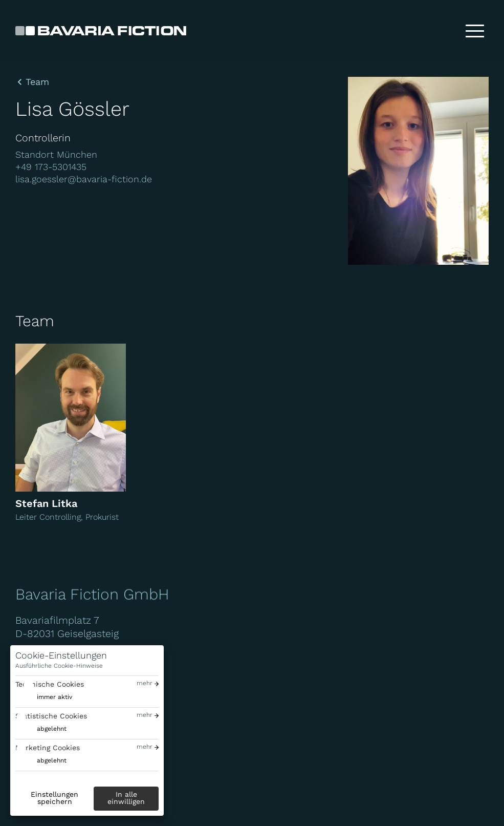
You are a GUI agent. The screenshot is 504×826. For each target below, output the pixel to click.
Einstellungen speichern (54, 798)
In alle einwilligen (126, 798)
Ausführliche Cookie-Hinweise (59, 666)
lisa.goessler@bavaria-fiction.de (84, 179)
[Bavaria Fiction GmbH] (101, 31)
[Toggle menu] (475, 31)
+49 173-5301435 (51, 167)
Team (37, 82)
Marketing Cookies (48, 748)
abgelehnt (52, 729)
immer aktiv (54, 697)
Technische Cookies (50, 684)
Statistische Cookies (51, 716)
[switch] (44, 697)
